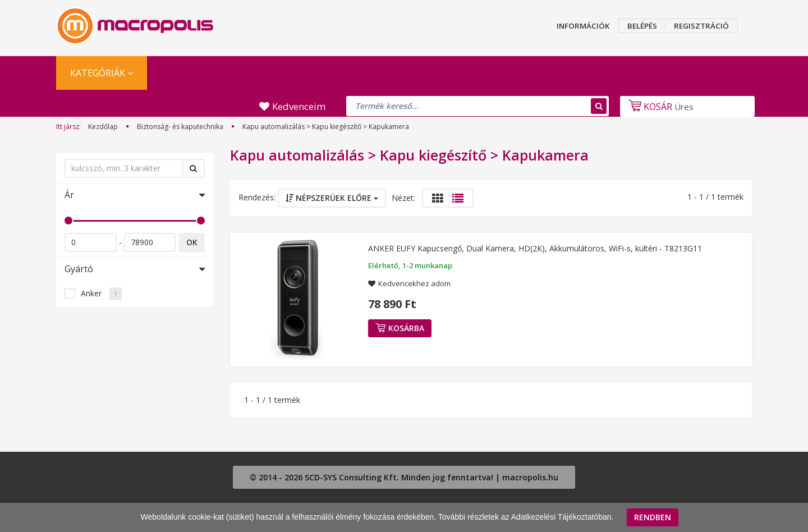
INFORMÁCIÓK (583, 26)
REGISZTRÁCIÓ (701, 26)
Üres (660, 107)
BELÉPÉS (642, 26)
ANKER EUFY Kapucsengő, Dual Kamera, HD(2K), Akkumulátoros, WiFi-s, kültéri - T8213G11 (535, 248)
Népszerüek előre (332, 198)
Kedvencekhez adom (414, 283)
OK (192, 242)
